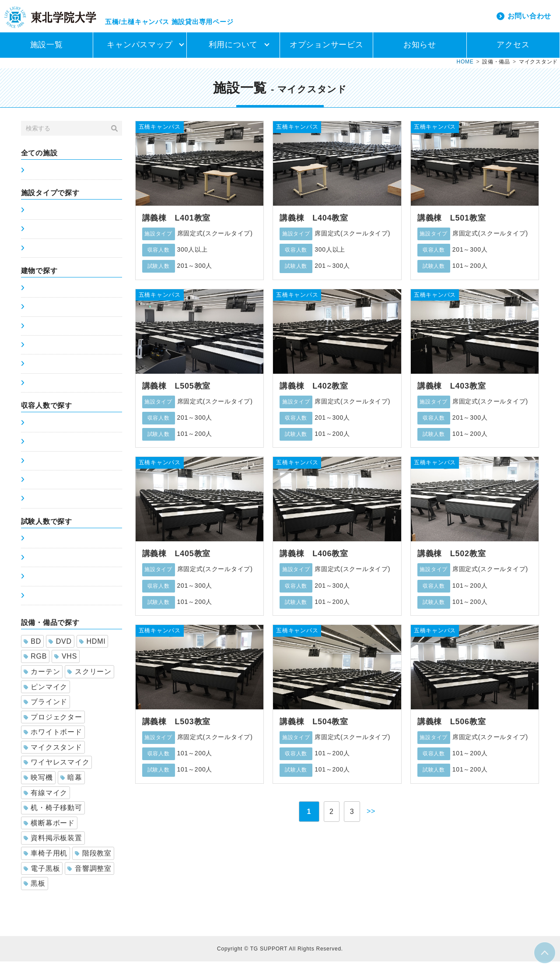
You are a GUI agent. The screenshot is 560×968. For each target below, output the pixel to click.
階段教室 (93, 860)
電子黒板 (42, 875)
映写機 (38, 784)
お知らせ (420, 51)
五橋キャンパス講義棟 (59, 295)
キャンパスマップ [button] (140, 51)
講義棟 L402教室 (314, 393)
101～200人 (44, 467)
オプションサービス (327, 51)
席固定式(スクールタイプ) (64, 217)
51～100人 (42, 448)
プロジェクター (53, 724)
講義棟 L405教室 (177, 560)
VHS (66, 663)
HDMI (93, 648)
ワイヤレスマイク (57, 769)
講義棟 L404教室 (314, 224)
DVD (60, 648)
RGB (35, 663)
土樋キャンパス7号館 (57, 351)
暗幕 (71, 784)
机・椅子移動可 (53, 814)
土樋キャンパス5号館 (57, 313)
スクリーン (89, 678)
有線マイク (46, 799)
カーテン (42, 678)
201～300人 (44, 486)
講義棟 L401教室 (177, 224)
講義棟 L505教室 (177, 393)
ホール (36, 255)
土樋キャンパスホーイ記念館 (68, 389)
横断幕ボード (49, 829)
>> (375, 818)
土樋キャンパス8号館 (57, 370)
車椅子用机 (46, 860)
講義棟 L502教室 (452, 560)
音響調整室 (89, 875)
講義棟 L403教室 (452, 393)
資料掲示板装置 (53, 844)
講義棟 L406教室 (314, 560)
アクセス (513, 51)
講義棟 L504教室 (314, 728)
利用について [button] (233, 51)
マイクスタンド (53, 754)
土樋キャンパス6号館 (57, 333)
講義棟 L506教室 (452, 728)
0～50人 (38, 429)
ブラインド (46, 708)
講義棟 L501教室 (452, 224)
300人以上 (42, 505)
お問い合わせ (530, 19)
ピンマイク (46, 693)
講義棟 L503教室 (177, 728)
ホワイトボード (53, 738)
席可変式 (39, 235)
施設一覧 (47, 51)
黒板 (35, 890)
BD (32, 648)
